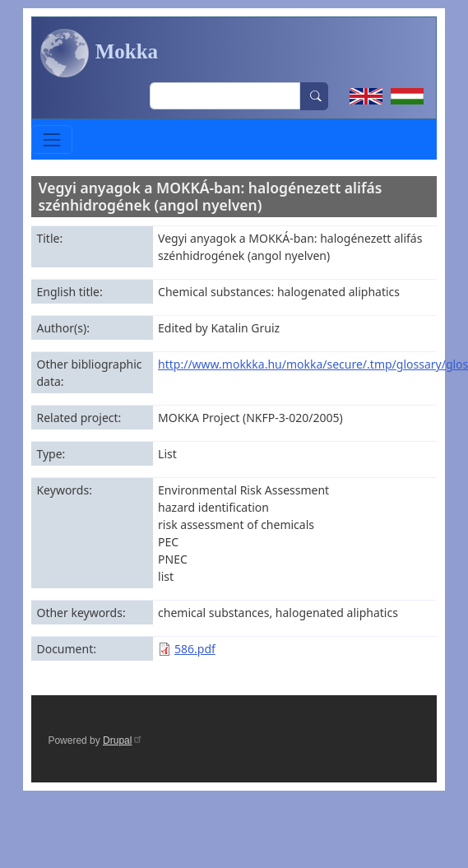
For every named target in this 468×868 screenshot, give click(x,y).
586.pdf (195, 649)
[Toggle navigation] (51, 139)
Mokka (99, 53)
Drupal (123, 740)
